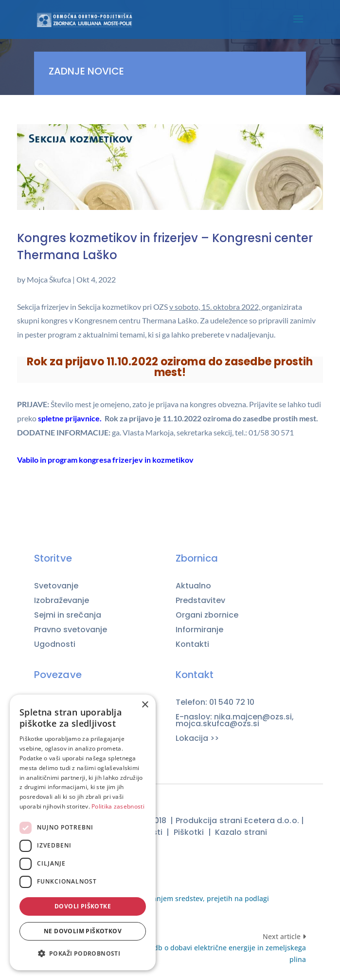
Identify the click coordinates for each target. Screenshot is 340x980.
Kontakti (192, 644)
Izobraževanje (62, 601)
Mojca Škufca (49, 279)
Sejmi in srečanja (68, 615)
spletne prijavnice (69, 418)
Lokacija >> (197, 738)
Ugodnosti (55, 644)
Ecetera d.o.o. (271, 820)
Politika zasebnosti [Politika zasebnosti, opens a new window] (118, 806)
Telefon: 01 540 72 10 (215, 702)
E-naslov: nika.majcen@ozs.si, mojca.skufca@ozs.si (235, 720)
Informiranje (199, 630)
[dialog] (83, 832)
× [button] (145, 705)
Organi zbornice (207, 615)
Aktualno (193, 586)
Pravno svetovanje (71, 630)
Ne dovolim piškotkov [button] (83, 931)
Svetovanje (56, 586)
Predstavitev (200, 601)
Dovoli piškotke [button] (83, 906)
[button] (83, 954)
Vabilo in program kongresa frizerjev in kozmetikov (105, 460)
